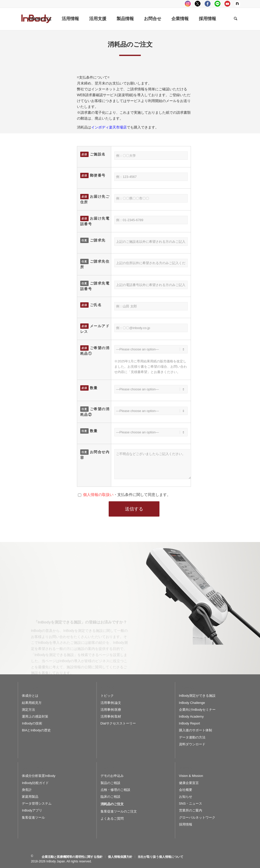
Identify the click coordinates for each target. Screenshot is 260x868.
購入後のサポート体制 (196, 730)
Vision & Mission (191, 776)
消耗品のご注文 (112, 804)
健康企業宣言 (189, 783)
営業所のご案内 (191, 810)
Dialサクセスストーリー (118, 723)
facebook (208, 4)
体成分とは (30, 696)
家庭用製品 (30, 797)
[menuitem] (40, 19)
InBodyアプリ (32, 810)
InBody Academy (191, 716)
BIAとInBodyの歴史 (36, 730)
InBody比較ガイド (35, 783)
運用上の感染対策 (35, 716)
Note (237, 4)
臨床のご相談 (110, 797)
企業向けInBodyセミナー (197, 710)
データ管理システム (37, 803)
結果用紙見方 (32, 703)
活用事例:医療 (111, 710)
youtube (227, 4)
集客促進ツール (33, 817)
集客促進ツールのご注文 (119, 811)
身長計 (27, 790)
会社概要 (186, 790)
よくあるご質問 (112, 819)
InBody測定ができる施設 (197, 696)
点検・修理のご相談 (115, 790)
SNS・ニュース (191, 803)
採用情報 (186, 824)
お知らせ (186, 797)
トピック (107, 696)
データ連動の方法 (192, 737)
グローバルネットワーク (197, 817)
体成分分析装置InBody (38, 776)
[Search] (235, 19)
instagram (188, 4)
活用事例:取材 (111, 716)
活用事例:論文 (111, 703)
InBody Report (190, 723)
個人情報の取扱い (98, 495)
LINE (217, 4)
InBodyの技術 (32, 723)
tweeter (198, 4)
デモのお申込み (112, 776)
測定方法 (28, 710)
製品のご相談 (110, 783)
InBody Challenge (192, 703)
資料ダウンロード (192, 744)
